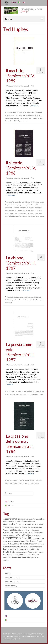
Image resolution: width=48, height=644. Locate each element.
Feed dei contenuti (12, 578)
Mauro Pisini (9, 118)
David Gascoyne (18, 297)
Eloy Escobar (37, 297)
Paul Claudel (30, 213)
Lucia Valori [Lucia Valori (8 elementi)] (19, 544)
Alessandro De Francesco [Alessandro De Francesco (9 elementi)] (14, 519)
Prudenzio (16, 118)
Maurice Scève (17, 483)
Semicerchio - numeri (22, 86)
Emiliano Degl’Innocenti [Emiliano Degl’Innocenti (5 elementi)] (35, 533)
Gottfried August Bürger (12, 300)
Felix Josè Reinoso (12, 481)
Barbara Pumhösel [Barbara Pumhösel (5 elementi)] (18, 527)
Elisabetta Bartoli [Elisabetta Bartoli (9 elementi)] (10, 533)
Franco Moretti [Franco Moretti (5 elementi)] (8, 541)
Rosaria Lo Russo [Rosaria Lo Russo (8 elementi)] (14, 555)
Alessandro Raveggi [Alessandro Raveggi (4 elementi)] (32, 519)
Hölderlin (38, 205)
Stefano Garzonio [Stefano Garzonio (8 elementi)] (19, 557)
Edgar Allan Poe (28, 297)
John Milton (39, 481)
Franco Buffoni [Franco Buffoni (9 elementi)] (38, 539)
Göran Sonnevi (35, 391)
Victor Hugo (9, 303)
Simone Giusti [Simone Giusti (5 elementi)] (27, 555)
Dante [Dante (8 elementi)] (12, 530)
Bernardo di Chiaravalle (26, 202)
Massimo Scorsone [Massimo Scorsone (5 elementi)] (35, 547)
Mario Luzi (38, 115)
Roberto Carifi (23, 118)
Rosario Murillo (32, 118)
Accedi (8, 574)
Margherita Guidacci (29, 115)
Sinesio (25, 216)
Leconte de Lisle (14, 394)
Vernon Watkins (40, 216)
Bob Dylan (10, 113)
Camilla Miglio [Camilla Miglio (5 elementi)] (30, 527)
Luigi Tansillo (29, 208)
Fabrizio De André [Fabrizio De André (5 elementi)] (35, 535)
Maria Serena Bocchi (11, 211)
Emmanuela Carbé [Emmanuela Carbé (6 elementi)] (10, 535)
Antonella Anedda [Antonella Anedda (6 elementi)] (28, 522)
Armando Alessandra (12, 202)
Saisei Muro (19, 216)
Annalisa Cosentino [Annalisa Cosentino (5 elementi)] (15, 522)
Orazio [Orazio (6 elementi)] (12, 552)
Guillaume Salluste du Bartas (26, 481)
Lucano (20, 115)
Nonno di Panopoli (36, 211)
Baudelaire (10, 297)
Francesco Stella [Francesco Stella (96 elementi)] (17, 538)
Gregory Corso (22, 205)
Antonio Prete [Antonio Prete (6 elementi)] (31, 525)
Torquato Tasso (34, 483)
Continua (35, 106)
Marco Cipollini (38, 208)
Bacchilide (18, 391)
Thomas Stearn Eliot (11, 121)
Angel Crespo (10, 391)
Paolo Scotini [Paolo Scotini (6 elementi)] (33, 552)
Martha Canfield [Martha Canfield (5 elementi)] (9, 547)
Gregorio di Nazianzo (11, 205)
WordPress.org (11, 585)
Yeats (41, 394)
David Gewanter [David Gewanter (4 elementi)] (20, 530)
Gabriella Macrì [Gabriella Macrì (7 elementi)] (19, 541)
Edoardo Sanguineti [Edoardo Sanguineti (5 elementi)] (32, 530)
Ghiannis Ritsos (31, 113)
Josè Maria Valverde (19, 208)
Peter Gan (33, 300)
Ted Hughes (41, 118)
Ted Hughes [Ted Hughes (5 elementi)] (30, 557)
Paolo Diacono (22, 213)
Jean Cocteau (13, 115)
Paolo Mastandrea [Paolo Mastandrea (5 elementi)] (21, 552)
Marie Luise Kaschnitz (24, 211)
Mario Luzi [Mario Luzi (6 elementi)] (40, 544)
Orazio (21, 394)
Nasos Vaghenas (24, 300)
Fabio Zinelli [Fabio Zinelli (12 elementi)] (23, 535)
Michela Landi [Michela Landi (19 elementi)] (11, 549)
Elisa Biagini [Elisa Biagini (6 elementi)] (23, 533)
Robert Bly (12, 216)
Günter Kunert (31, 205)
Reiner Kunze (27, 394)
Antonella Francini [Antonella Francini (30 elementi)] (15, 524)
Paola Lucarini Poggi (11, 213)
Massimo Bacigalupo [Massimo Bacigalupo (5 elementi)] (21, 547)
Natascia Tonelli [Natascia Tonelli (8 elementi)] (25, 549)
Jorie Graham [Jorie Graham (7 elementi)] (8, 544)
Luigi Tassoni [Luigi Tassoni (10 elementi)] (30, 544)
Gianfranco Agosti (38, 202)
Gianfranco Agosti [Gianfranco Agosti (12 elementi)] (34, 541)
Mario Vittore (9, 483)
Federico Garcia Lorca (20, 113)
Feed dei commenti (13, 582)
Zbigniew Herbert (22, 121)
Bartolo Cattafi (26, 391)
